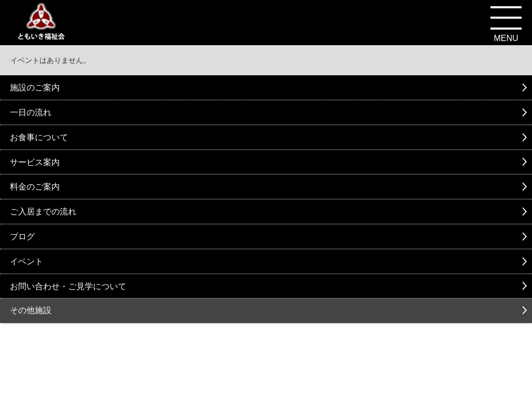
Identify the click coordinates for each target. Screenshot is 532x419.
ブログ (22, 236)
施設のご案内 (35, 87)
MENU (506, 38)
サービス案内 (35, 162)
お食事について (39, 137)
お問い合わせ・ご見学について (68, 286)
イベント (26, 261)
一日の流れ (31, 112)
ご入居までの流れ (43, 212)
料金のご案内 (35, 187)
